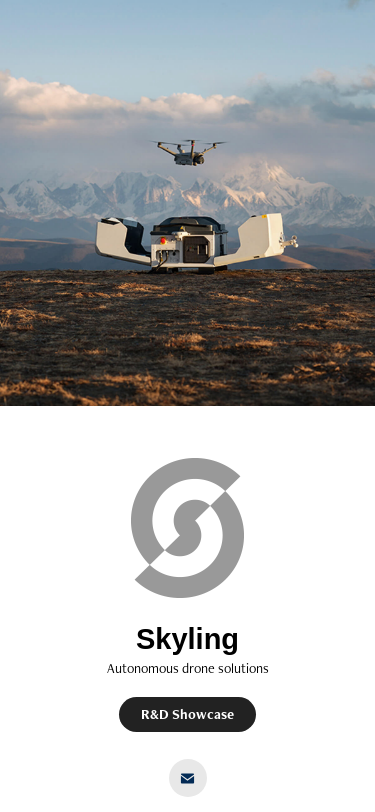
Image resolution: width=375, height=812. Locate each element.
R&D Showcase (187, 714)
